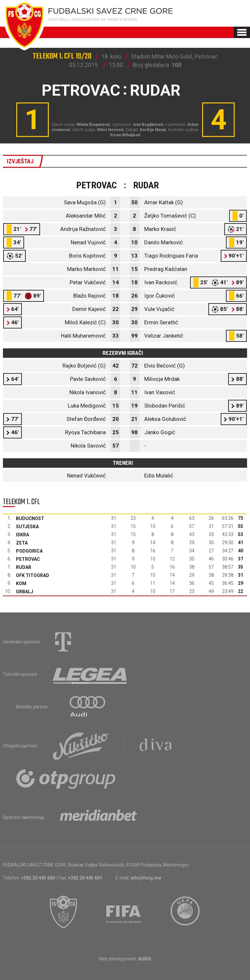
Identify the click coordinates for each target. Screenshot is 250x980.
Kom (21, 584)
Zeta (22, 543)
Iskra (22, 535)
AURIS (145, 959)
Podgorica (29, 551)
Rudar (24, 567)
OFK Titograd (33, 575)
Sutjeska (27, 527)
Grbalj (25, 592)
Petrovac (28, 559)
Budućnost (30, 518)
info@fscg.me (146, 878)
